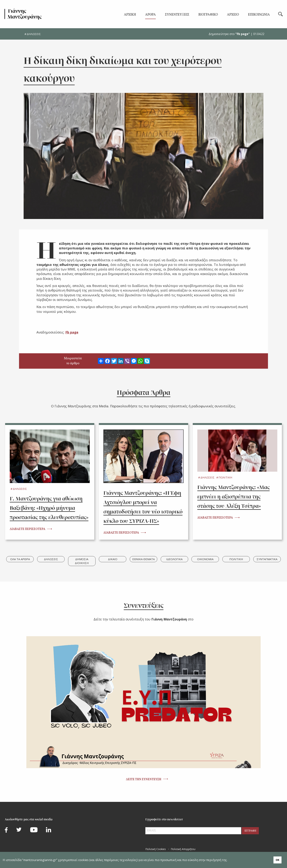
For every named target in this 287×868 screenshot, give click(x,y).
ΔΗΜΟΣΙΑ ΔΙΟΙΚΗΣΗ (82, 561)
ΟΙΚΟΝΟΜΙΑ (205, 559)
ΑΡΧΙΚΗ (130, 15)
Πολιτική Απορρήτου (183, 849)
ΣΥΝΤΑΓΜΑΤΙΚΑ (267, 559)
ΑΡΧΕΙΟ (233, 15)
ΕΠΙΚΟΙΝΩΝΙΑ (259, 15)
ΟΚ (277, 860)
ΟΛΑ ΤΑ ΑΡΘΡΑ (20, 559)
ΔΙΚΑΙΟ (113, 559)
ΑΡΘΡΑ (150, 15)
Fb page (72, 332)
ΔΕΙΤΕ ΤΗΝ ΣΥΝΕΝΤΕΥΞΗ (144, 779)
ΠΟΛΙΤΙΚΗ (225, 477)
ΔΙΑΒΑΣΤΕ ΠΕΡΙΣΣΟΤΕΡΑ (27, 529)
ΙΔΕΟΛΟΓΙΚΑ (174, 559)
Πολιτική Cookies (156, 849)
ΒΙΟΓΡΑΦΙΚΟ (208, 15)
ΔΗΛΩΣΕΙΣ (34, 34)
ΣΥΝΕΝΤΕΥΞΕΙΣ (177, 15)
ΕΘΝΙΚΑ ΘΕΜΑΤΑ (143, 559)
